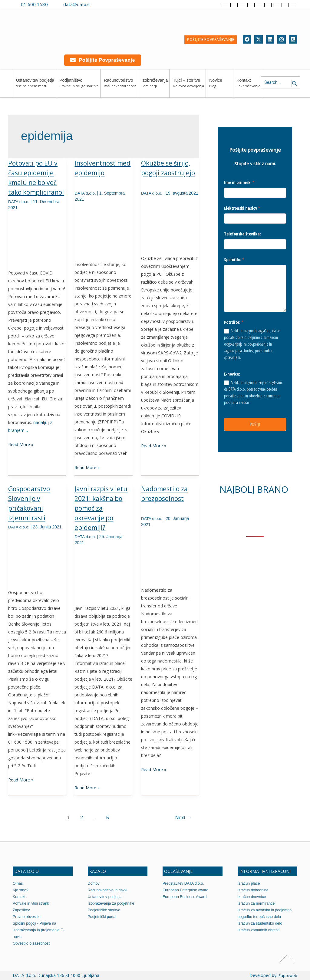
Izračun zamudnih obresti (260, 930)
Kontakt (248, 86)
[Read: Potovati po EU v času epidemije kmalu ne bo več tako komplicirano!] (37, 248)
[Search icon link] (295, 84)
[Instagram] (282, 39)
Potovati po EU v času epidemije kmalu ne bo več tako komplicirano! (34, 183)
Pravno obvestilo (27, 917)
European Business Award (186, 897)
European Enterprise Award (187, 890)
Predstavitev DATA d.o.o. (184, 883)
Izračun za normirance (257, 903)
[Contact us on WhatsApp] (110, 4)
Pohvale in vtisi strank (32, 903)
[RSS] (293, 39)
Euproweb (287, 975)
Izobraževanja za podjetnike (112, 903)
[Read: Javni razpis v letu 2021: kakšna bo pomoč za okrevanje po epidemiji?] (103, 574)
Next (183, 818)
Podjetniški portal (103, 917)
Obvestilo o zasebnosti (33, 943)
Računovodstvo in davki (109, 890)
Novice (220, 86)
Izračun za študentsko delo (261, 923)
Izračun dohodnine (254, 890)
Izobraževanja (155, 86)
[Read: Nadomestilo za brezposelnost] (170, 556)
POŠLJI (255, 427)
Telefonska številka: (242, 234)
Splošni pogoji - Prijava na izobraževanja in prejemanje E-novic (40, 930)
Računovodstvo (120, 86)
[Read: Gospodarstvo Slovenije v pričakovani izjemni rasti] (37, 558)
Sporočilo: (234, 260)
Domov (94, 883)
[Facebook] (247, 39)
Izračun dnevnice (252, 897)
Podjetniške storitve (105, 910)
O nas (18, 883)
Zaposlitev (22, 910)
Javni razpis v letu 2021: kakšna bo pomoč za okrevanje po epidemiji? (102, 508)
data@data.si (77, 4)
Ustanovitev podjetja (35, 86)
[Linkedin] (270, 39)
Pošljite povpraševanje (103, 60)
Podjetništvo (79, 86)
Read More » (21, 454)
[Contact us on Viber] (101, 4)
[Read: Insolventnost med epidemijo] (103, 230)
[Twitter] (259, 39)
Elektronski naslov (242, 208)
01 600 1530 (34, 4)
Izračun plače (249, 883)
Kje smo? (21, 890)
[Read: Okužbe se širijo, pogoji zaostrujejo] (170, 230)
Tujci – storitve (188, 86)
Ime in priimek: (239, 182)
